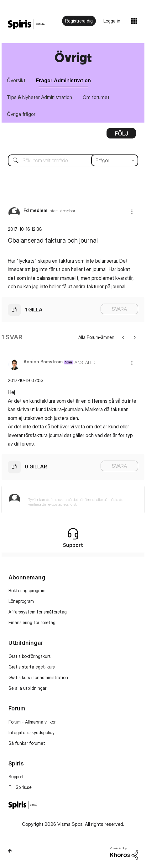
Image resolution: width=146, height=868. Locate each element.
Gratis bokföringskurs (30, 656)
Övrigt (73, 57)
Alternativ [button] (121, 135)
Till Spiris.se (20, 787)
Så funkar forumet (27, 743)
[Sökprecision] (115, 160)
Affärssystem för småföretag (38, 612)
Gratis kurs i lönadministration (38, 677)
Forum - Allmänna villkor (32, 722)
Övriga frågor (21, 114)
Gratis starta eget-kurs (32, 667)
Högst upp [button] (10, 851)
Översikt (16, 80)
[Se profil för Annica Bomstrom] (43, 362)
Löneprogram (21, 601)
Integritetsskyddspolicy (31, 732)
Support (16, 777)
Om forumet (96, 97)
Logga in (112, 21)
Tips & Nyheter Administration (39, 97)
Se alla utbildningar (27, 688)
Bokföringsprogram (27, 590)
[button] (132, 212)
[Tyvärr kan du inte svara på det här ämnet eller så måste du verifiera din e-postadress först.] (81, 500)
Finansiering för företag (32, 622)
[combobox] (73, 160)
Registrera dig (79, 21)
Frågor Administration (63, 80)
